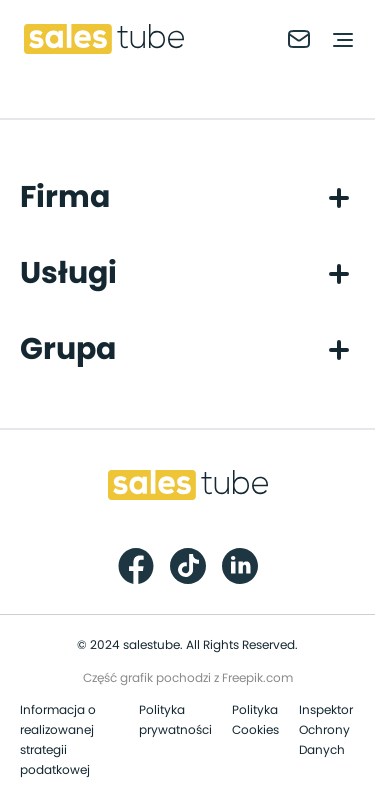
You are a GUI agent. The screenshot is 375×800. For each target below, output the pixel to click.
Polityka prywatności (175, 720)
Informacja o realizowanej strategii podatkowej (58, 740)
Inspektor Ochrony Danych (326, 730)
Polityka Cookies (255, 720)
